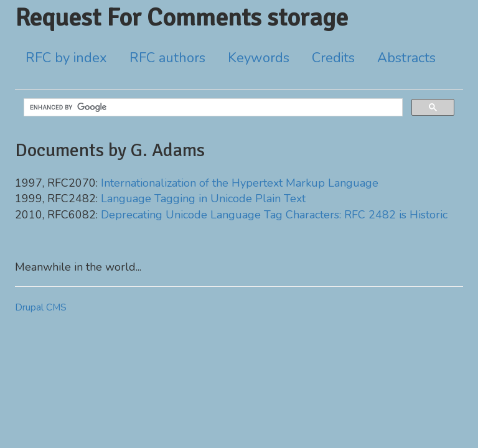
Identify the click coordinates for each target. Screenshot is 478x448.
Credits (333, 58)
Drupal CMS (41, 307)
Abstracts (406, 58)
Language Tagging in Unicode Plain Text (203, 198)
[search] (212, 108)
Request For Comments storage (181, 17)
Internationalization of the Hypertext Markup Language (240, 183)
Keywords (259, 58)
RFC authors (167, 58)
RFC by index (66, 58)
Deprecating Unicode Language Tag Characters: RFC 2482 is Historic (274, 215)
